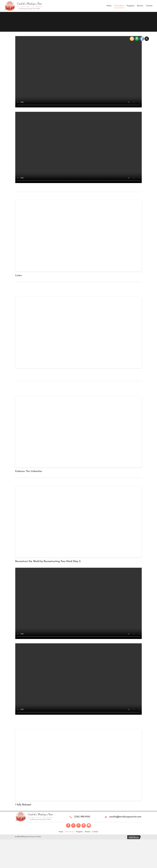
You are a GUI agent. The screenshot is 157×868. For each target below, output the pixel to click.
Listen (19, 276)
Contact (149, 6)
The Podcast (119, 6)
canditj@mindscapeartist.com (125, 817)
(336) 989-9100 (82, 817)
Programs (131, 6)
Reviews (140, 6)
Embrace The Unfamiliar (29, 471)
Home (109, 6)
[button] (68, 825)
